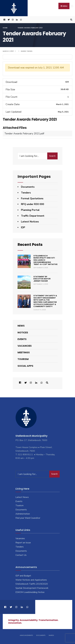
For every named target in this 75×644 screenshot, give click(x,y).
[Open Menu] (72, 6)
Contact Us (21, 555)
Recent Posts (30, 245)
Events (22, 339)
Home (5, 28)
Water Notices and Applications (31, 580)
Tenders (26, 193)
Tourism (23, 359)
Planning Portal (30, 210)
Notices (23, 333)
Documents (28, 187)
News (21, 326)
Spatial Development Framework (32, 588)
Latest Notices (30, 222)
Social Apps (25, 366)
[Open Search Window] (71, 20)
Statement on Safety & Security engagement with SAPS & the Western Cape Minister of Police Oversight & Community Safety (45, 301)
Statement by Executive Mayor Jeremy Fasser (42, 279)
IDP (23, 227)
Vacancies (25, 346)
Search (52, 156)
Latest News (22, 497)
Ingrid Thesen (27, 51)
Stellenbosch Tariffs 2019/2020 (32, 584)
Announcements (26, 635)
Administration (23, 514)
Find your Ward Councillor (28, 518)
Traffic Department (33, 216)
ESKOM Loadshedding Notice (30, 592)
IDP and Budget (23, 576)
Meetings (24, 352)
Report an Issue (23, 543)
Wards (51, 635)
